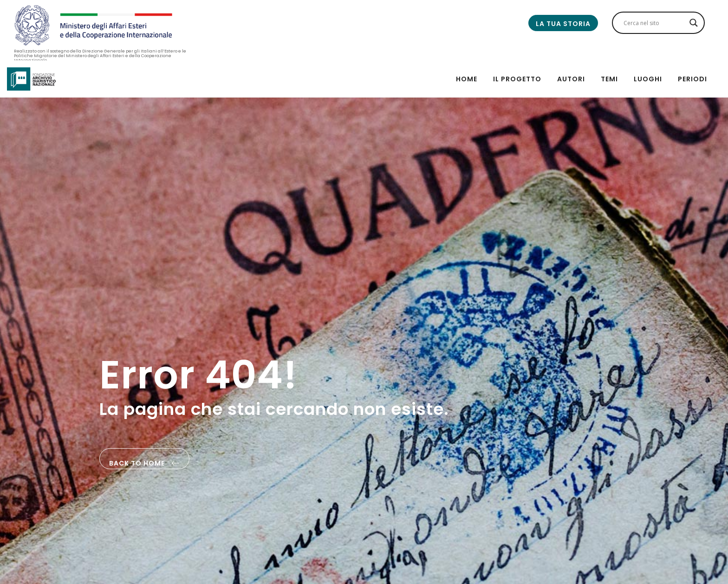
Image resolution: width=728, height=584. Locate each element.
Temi (609, 79)
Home (467, 79)
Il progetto (517, 79)
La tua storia (563, 24)
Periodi (692, 79)
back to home (144, 464)
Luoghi (648, 79)
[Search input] (654, 23)
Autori (571, 79)
